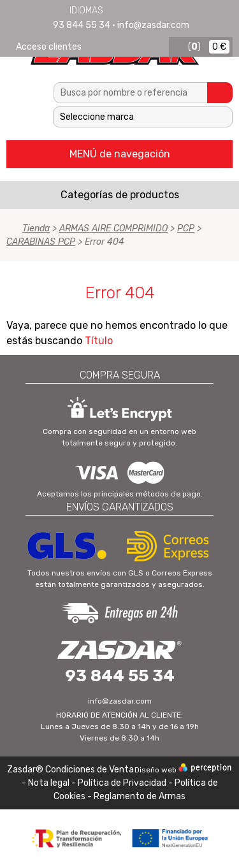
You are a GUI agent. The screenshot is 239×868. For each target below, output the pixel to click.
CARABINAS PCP (41, 242)
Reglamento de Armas (140, 796)
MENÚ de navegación (120, 154)
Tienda (36, 228)
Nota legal (50, 783)
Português (163, 10)
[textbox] (131, 93)
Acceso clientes (49, 47)
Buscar (220, 93)
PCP (186, 228)
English (129, 10)
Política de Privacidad (122, 783)
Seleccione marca (97, 117)
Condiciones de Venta (90, 770)
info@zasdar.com (153, 25)
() (194, 47)
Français (146, 10)
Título (99, 341)
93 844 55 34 (82, 25)
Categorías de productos (120, 195)
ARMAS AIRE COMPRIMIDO (113, 228)
